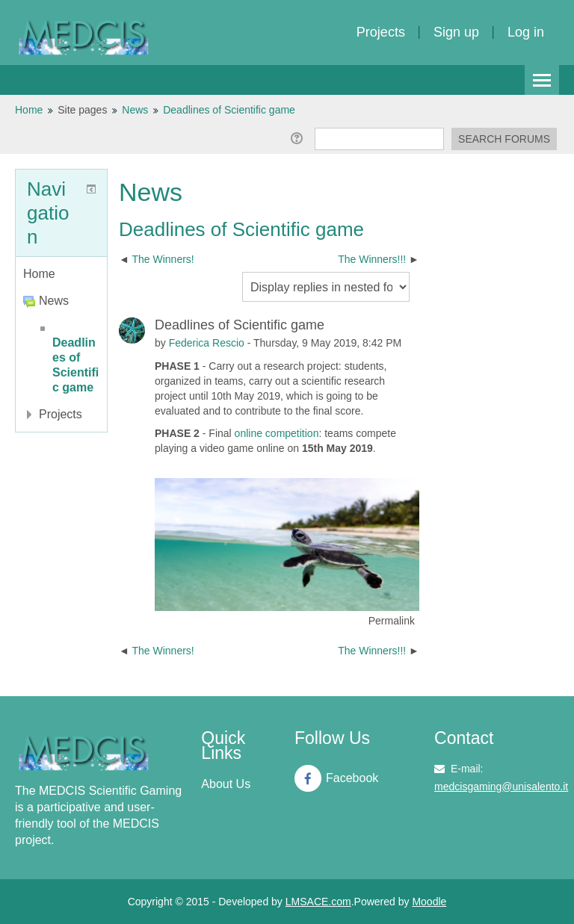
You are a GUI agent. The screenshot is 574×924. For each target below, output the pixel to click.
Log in (526, 32)
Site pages (82, 110)
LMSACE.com (318, 902)
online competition (277, 433)
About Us (226, 784)
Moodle (429, 902)
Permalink (392, 621)
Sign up (456, 32)
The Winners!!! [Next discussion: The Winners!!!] (373, 259)
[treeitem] (61, 274)
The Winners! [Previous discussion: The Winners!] (163, 259)
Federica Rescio (207, 343)
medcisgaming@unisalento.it (501, 787)
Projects (381, 32)
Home (39, 274)
